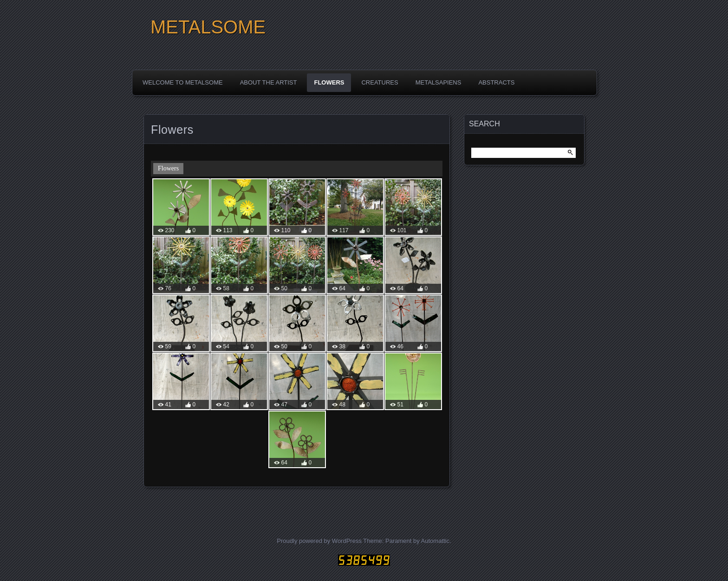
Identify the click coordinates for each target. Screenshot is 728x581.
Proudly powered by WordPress (319, 541)
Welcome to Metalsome (183, 82)
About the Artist (269, 82)
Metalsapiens (439, 82)
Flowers (329, 82)
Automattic (435, 541)
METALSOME (208, 27)
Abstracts (496, 82)
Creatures (380, 82)
